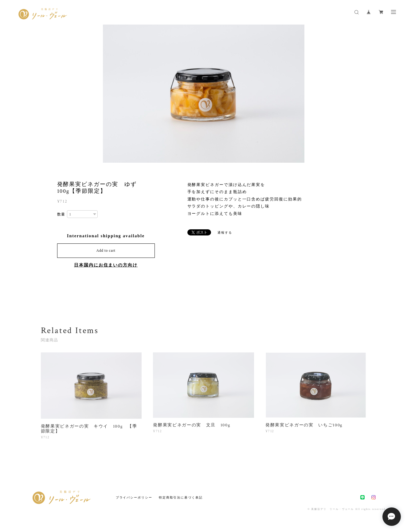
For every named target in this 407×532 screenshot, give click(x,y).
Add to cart (106, 250)
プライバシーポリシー (134, 497)
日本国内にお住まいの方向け (106, 265)
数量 (61, 214)
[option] (204, 94)
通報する (225, 233)
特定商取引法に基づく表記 (181, 497)
